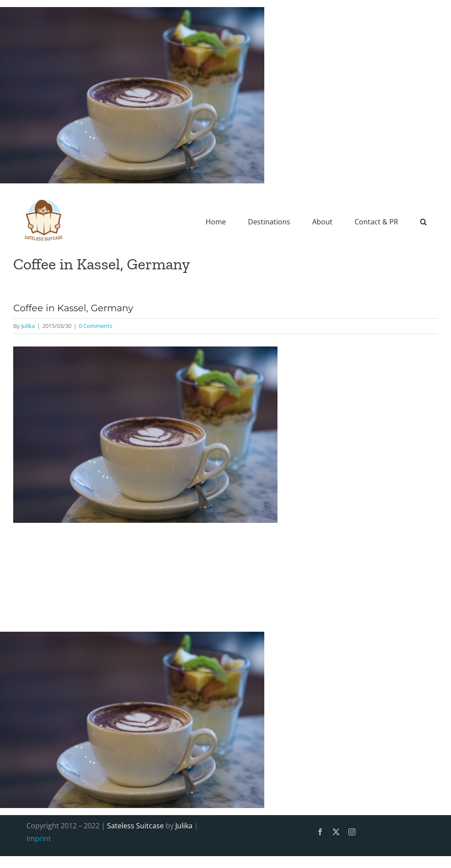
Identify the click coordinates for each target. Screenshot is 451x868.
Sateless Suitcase (135, 826)
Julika (28, 326)
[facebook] (320, 832)
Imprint (39, 838)
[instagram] (352, 832)
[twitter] (336, 832)
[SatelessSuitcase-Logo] (44, 194)
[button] (423, 221)
